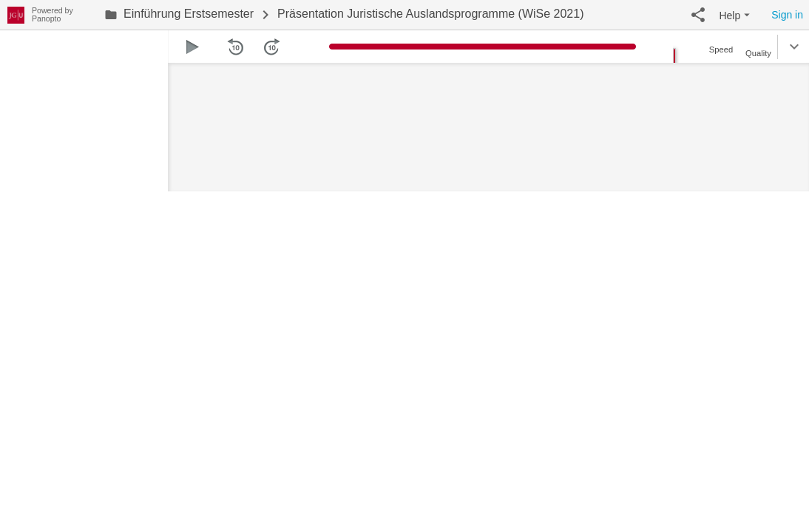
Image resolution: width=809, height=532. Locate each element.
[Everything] (16, 13)
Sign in (787, 15)
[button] (698, 15)
